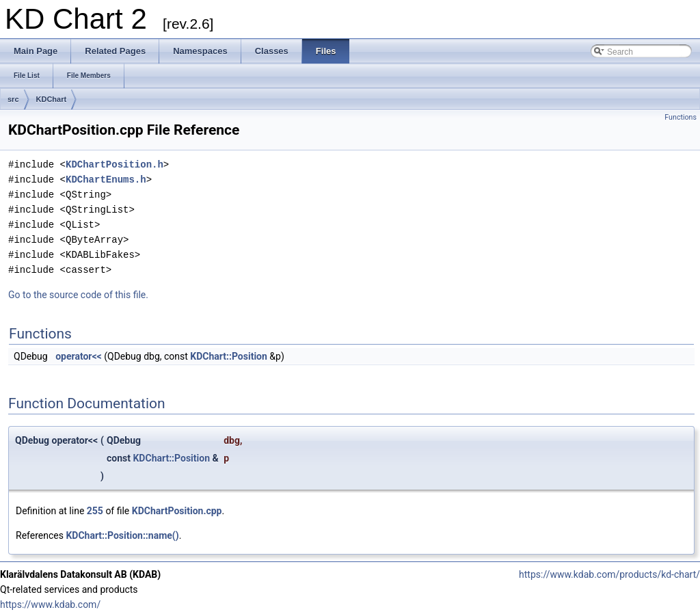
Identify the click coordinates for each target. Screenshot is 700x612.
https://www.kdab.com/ (50, 604)
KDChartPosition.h (115, 164)
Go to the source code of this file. (78, 295)
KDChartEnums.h (106, 179)
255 (95, 511)
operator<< (79, 356)
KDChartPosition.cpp (177, 511)
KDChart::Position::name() (122, 535)
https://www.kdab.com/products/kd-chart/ (609, 574)
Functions (681, 117)
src (13, 99)
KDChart (52, 99)
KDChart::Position (229, 356)
